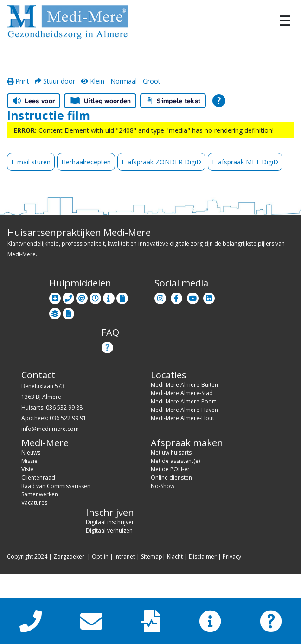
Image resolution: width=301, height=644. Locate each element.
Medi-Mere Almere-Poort (183, 401)
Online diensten (171, 478)
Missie (29, 461)
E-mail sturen (31, 162)
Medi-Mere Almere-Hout (183, 418)
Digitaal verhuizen (109, 530)
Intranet (125, 556)
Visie (27, 469)
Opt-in (100, 556)
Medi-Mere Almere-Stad (182, 393)
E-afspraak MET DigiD (245, 162)
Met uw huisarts (171, 452)
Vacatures (34, 503)
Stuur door (55, 81)
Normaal (124, 81)
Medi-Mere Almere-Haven (184, 410)
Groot (152, 81)
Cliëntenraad (38, 478)
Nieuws (31, 452)
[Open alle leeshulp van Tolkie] (219, 101)
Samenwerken (40, 494)
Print (18, 81)
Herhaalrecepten (86, 162)
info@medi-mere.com (50, 429)
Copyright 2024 (27, 556)
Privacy (232, 556)
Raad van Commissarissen (56, 486)
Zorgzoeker (69, 556)
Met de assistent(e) (175, 461)
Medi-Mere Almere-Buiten (184, 385)
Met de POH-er (170, 469)
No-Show (163, 486)
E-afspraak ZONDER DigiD (161, 162)
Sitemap (152, 556)
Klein (93, 81)
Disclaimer (203, 556)
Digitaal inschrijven (110, 522)
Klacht (175, 556)
